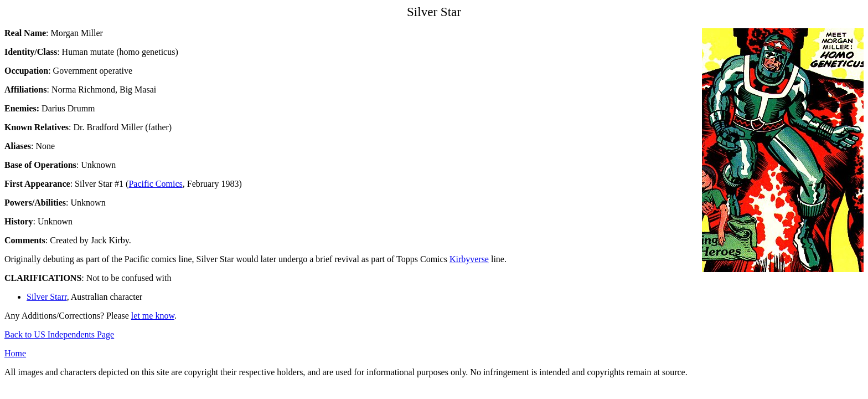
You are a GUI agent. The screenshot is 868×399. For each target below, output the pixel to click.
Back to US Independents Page (59, 334)
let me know (153, 316)
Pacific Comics (155, 184)
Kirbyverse (469, 259)
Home (15, 353)
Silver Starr (47, 297)
